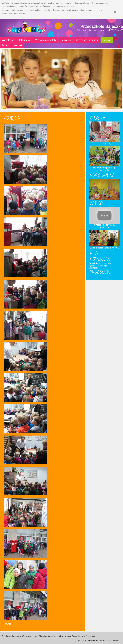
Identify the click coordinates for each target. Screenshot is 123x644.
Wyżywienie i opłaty (46, 40)
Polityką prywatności (62, 10)
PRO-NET (117, 641)
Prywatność (90, 636)
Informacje (25, 40)
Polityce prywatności (13, 3)
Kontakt (18, 45)
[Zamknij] (115, 12)
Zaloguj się (93, 268)
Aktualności (8, 40)
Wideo (6, 45)
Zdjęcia (107, 40)
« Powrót (7, 624)
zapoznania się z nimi (65, 6)
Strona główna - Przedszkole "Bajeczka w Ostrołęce (26, 28)
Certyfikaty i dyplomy (87, 40)
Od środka (66, 40)
